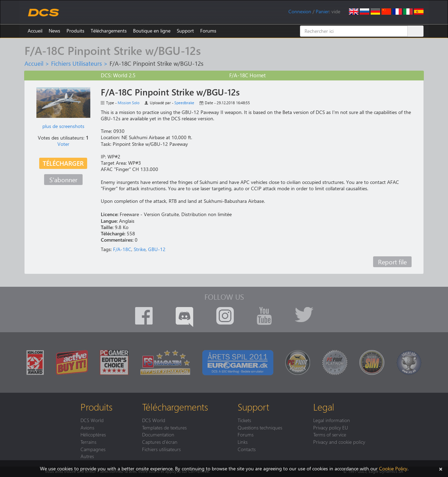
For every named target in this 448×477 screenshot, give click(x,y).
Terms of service (330, 434)
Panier (322, 11)
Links (243, 442)
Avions (87, 427)
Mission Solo (128, 103)
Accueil (35, 31)
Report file (392, 262)
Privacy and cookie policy (339, 442)
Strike (140, 249)
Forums (208, 31)
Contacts (247, 449)
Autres (87, 456)
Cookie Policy (393, 468)
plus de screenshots (63, 126)
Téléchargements (109, 31)
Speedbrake (184, 103)
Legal (324, 407)
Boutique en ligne (152, 31)
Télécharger (63, 163)
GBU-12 (157, 249)
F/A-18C (122, 249)
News (54, 31)
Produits (75, 31)
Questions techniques (260, 427)
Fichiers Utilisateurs (76, 63)
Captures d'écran (160, 442)
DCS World (92, 420)
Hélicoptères (93, 434)
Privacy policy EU (331, 427)
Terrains (88, 442)
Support (185, 31)
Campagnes (93, 449)
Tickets (244, 420)
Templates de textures (164, 427)
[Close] (441, 468)
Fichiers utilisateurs (161, 449)
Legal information (332, 420)
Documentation (158, 434)
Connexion (300, 11)
